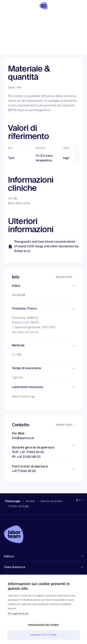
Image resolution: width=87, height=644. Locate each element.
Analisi (27, 17)
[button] (43, 286)
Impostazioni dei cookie (44, 625)
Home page (11, 17)
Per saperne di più (18, 613)
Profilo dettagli (71, 17)
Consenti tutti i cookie (43, 635)
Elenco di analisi (46, 17)
